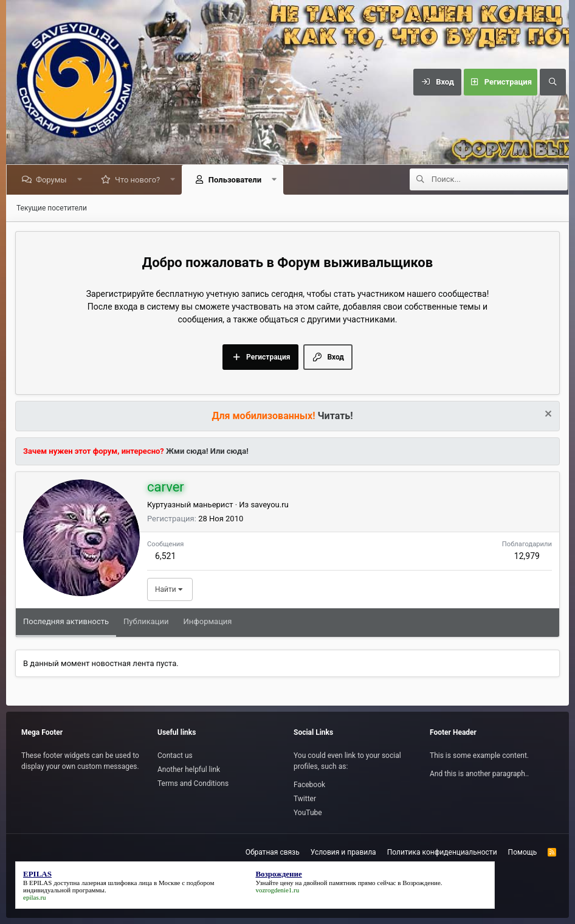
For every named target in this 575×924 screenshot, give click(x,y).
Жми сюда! (186, 451)
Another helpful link (189, 769)
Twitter (305, 799)
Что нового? (139, 180)
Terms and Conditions (193, 783)
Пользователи (237, 180)
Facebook (309, 785)
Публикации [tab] (146, 621)
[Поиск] (553, 82)
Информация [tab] (208, 621)
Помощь (523, 852)
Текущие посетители (52, 208)
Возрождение (422, 883)
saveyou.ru (269, 505)
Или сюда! (229, 451)
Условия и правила (343, 852)
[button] (81, 180)
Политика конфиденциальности (442, 852)
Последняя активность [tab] (66, 621)
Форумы (53, 180)
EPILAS (40, 883)
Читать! (336, 416)
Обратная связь (273, 852)
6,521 (165, 556)
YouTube (308, 813)
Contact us (175, 756)
